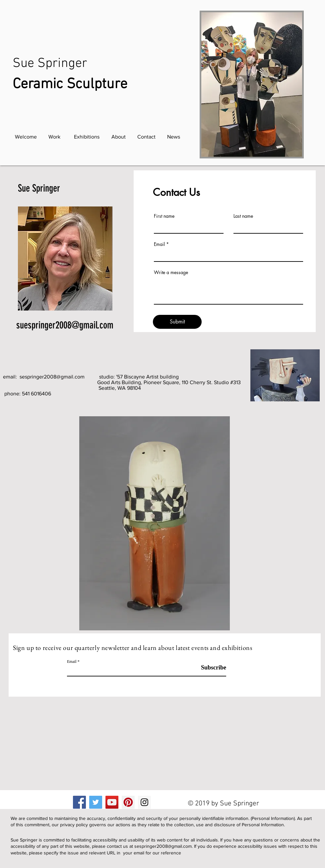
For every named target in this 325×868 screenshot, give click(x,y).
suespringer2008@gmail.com (65, 325)
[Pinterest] (128, 802)
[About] (118, 137)
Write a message (171, 272)
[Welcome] (26, 137)
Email (159, 244)
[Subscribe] (209, 668)
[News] (173, 137)
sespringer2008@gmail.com (52, 377)
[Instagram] (144, 802)
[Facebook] (79, 802)
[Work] (54, 137)
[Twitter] (96, 802)
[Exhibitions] (87, 137)
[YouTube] (112, 802)
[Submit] (177, 322)
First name (164, 216)
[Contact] (146, 137)
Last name (243, 216)
